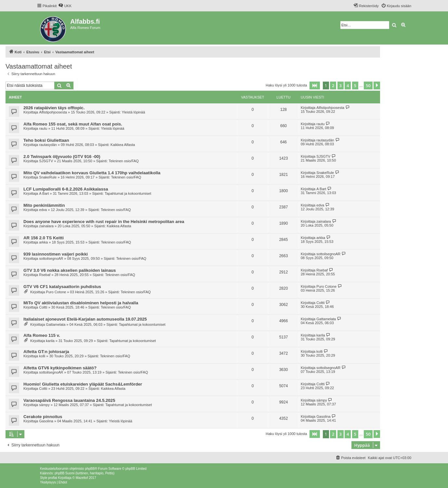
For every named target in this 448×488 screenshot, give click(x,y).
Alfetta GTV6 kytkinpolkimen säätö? (60, 368)
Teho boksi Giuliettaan (46, 140)
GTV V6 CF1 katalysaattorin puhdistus (62, 287)
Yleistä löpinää (134, 112)
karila (50, 341)
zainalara (46, 226)
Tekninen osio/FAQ (124, 161)
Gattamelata (56, 324)
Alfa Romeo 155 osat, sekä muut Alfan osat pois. (73, 124)
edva (43, 210)
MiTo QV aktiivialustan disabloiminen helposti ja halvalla (81, 303)
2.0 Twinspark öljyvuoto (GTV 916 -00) (62, 157)
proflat (53, 478)
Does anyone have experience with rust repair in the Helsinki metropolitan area (104, 222)
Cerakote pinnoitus (43, 417)
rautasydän (48, 145)
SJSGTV (46, 161)
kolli (42, 356)
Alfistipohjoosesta (53, 112)
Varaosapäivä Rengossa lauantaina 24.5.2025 (69, 400)
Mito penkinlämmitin (44, 205)
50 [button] (368, 86)
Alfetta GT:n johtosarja (46, 352)
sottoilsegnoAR (51, 258)
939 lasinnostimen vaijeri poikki (56, 254)
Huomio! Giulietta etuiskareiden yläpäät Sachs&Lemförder (83, 384)
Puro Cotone (56, 292)
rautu (43, 128)
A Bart (44, 193)
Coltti (43, 307)
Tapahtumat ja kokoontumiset (128, 193)
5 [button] (355, 86)
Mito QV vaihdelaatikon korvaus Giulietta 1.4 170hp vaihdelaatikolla (92, 173)
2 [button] (333, 86)
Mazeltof (82, 478)
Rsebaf (45, 275)
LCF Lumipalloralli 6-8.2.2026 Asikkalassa (66, 189)
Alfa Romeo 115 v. (42, 335)
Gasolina (46, 421)
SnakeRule (48, 177)
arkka (43, 242)
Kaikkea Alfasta (123, 145)
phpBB (90, 469)
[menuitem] (65, 6)
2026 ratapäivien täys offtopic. (54, 108)
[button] (315, 86)
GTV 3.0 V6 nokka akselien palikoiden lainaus (70, 270)
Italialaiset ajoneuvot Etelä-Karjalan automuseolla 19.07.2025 (85, 319)
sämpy (44, 405)
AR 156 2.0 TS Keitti (44, 238)
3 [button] (341, 86)
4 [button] (348, 86)
